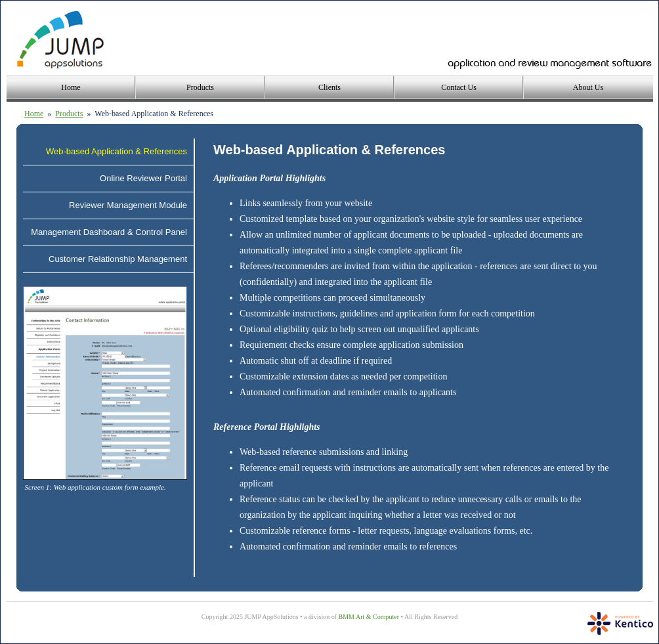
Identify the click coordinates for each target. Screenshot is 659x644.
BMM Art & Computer (369, 617)
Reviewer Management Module (128, 205)
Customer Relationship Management (118, 259)
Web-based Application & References (117, 151)
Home (71, 87)
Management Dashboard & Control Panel (109, 232)
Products (200, 87)
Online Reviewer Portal (143, 178)
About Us (588, 87)
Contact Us (459, 87)
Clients (329, 87)
